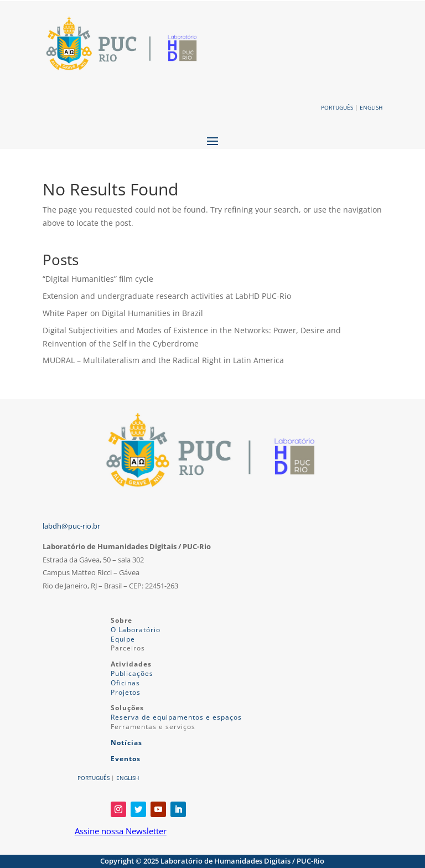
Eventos (126, 759)
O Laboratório (136, 630)
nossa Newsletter (133, 831)
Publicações (132, 673)
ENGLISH (371, 107)
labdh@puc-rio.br (71, 526)
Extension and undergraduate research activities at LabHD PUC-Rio (167, 296)
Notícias (126, 743)
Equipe (123, 639)
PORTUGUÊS (337, 107)
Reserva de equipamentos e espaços (176, 717)
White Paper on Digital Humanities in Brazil (123, 313)
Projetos (126, 692)
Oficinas (125, 683)
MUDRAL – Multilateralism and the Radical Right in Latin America (163, 360)
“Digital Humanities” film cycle (98, 279)
